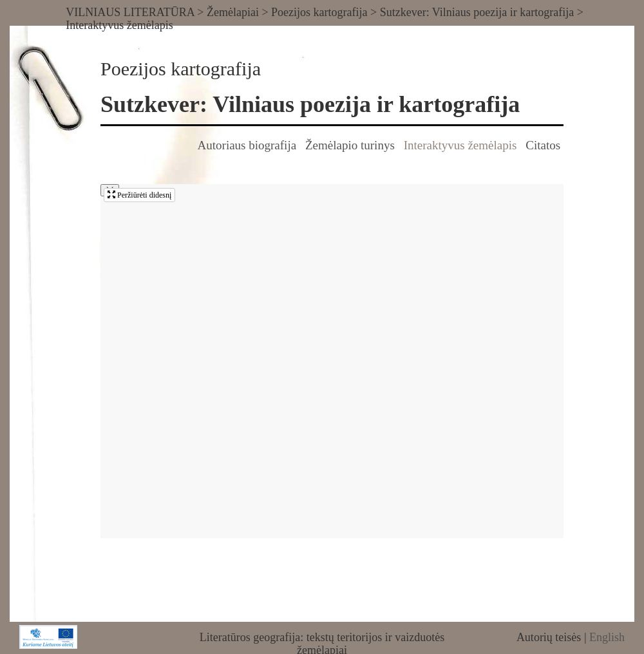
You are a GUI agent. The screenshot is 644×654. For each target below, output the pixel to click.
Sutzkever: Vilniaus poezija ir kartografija (477, 12)
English (607, 637)
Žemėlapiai (233, 12)
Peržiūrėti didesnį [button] (139, 195)
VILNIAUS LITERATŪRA (130, 12)
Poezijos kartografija (319, 12)
